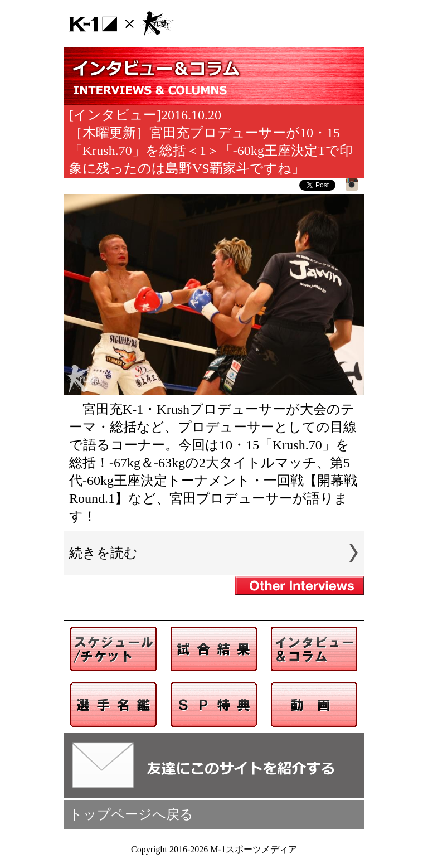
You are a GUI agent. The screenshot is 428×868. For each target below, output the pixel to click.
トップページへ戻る (131, 814)
